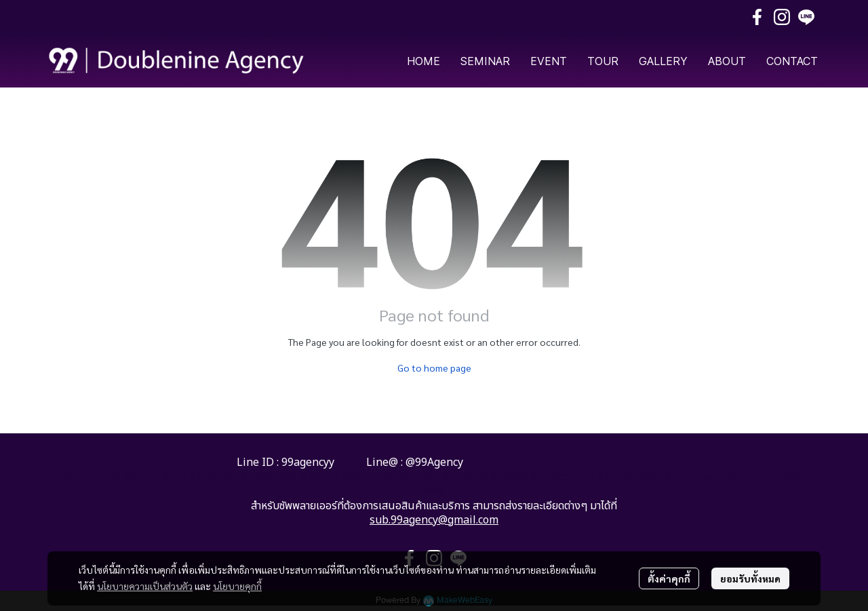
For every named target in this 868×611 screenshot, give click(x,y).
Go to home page (434, 368)
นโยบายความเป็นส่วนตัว (145, 586)
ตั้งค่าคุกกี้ (669, 578)
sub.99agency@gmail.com (434, 520)
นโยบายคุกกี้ (237, 586)
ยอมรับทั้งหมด (750, 578)
